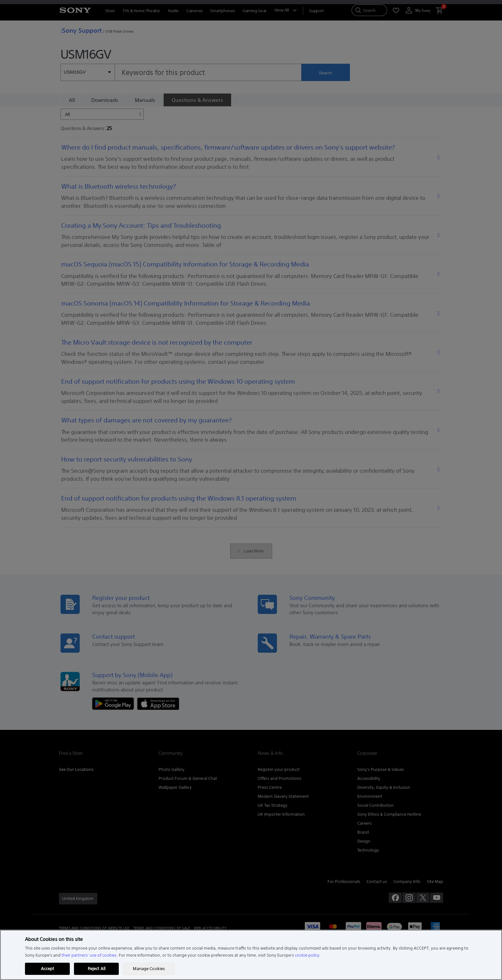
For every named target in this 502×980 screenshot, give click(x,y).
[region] (251, 955)
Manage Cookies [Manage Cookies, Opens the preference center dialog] (149, 969)
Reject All (97, 969)
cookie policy (307, 955)
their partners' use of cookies (89, 955)
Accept (48, 969)
